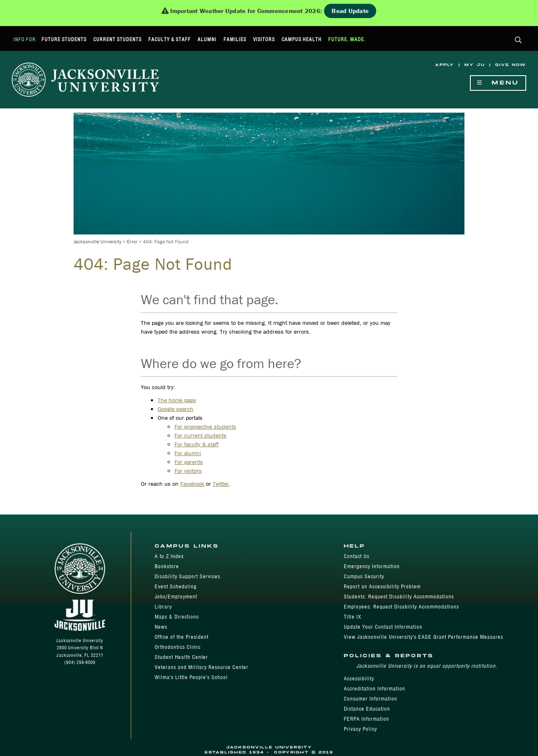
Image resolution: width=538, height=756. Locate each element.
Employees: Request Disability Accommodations (401, 607)
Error (132, 241)
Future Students (64, 39)
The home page (177, 400)
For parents (189, 462)
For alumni (188, 453)
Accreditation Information (374, 689)
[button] (518, 41)
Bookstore (167, 566)
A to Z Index (169, 556)
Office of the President (182, 637)
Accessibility (359, 678)
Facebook (192, 484)
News (161, 627)
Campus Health (302, 39)
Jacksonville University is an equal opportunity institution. (427, 666)
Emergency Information (372, 566)
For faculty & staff (196, 444)
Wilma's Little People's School (191, 677)
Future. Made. (347, 39)
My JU (475, 65)
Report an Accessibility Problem (382, 586)
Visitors (264, 39)
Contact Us (357, 556)
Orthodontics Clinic (178, 647)
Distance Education (367, 709)
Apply (445, 65)
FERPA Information (367, 719)
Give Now (511, 65)
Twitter (221, 484)
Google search (175, 409)
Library (163, 607)
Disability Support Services (187, 576)
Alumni (207, 39)
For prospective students (205, 427)
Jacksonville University (98, 241)
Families (235, 39)
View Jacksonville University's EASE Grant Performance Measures (423, 637)
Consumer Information (371, 699)
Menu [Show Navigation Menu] (498, 83)
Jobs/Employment (176, 597)
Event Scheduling (176, 586)
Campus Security (364, 576)
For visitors (188, 471)
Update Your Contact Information (383, 627)
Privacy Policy (360, 729)
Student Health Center (181, 657)
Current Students (117, 39)
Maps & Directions (177, 617)
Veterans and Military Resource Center (202, 667)
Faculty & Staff (170, 39)
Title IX (353, 617)
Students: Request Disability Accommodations (399, 597)
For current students (200, 435)
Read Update (350, 11)
